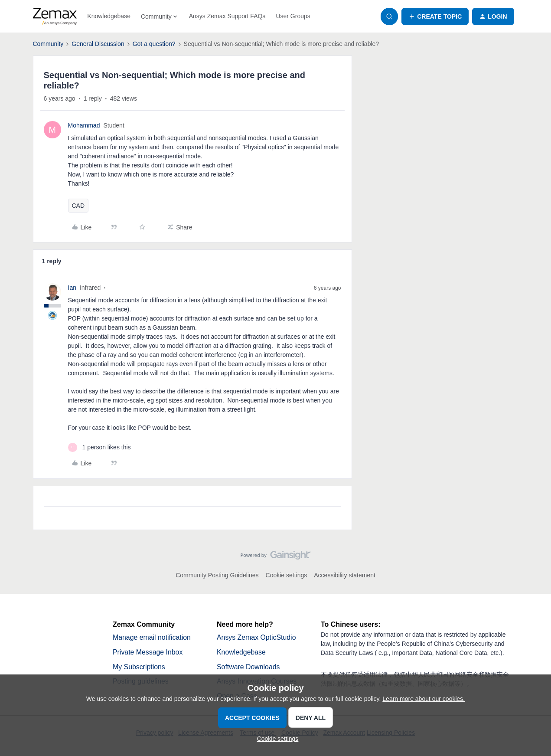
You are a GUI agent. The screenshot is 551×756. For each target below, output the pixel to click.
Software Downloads (249, 667)
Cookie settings (287, 575)
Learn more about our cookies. (424, 699)
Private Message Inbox (148, 652)
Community (48, 44)
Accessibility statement (345, 575)
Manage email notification (152, 637)
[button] (435, 16)
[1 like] (99, 447)
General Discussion (98, 44)
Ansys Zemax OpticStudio (257, 637)
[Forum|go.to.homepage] (55, 16)
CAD (78, 206)
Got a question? (154, 44)
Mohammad (84, 125)
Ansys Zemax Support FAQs (227, 16)
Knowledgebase (109, 16)
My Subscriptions (139, 667)
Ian (72, 288)
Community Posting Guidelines (217, 575)
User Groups (293, 16)
